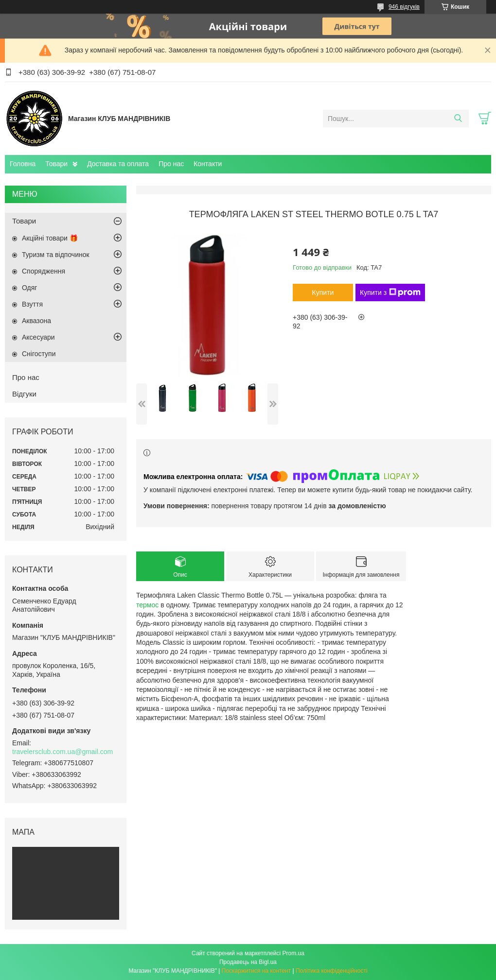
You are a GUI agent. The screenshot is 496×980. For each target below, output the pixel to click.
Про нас (171, 164)
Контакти (208, 164)
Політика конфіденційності (332, 971)
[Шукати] (458, 119)
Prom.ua (293, 953)
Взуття (32, 304)
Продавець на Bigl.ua (248, 962)
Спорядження (44, 271)
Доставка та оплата (118, 164)
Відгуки (24, 394)
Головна (23, 164)
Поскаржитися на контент (256, 971)
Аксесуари (38, 337)
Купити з (390, 292)
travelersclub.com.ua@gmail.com (62, 752)
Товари (56, 164)
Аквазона (36, 321)
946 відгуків (404, 7)
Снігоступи (39, 354)
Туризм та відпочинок (56, 255)
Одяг (29, 288)
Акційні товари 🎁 (50, 238)
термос (147, 605)
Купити (323, 292)
